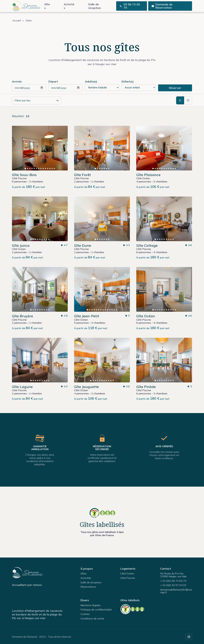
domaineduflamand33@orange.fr (176, 591)
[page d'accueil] (26, 6)
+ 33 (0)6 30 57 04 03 (173, 585)
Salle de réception (95, 6)
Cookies (85, 614)
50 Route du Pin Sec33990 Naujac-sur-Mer (173, 575)
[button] (25, 169)
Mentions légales (91, 605)
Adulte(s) (91, 82)
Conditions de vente (92, 618)
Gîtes (47, 6)
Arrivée (17, 82)
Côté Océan (127, 573)
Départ (53, 82)
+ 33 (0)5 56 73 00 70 (173, 581)
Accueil (17, 20)
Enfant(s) (128, 82)
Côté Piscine (128, 578)
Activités (69, 6)
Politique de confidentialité (96, 610)
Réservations (88, 587)
